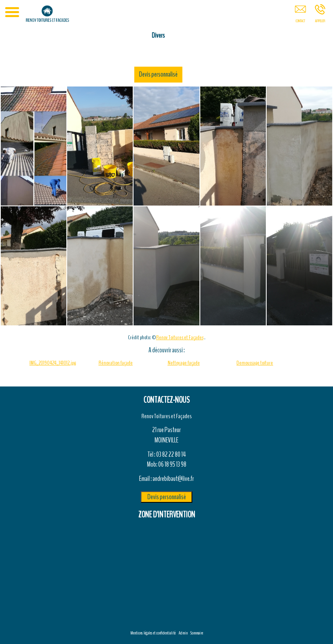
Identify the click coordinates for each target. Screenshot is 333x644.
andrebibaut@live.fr (173, 479)
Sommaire (197, 633)
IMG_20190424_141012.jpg (53, 363)
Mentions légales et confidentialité (153, 633)
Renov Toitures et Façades (180, 337)
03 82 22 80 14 (171, 454)
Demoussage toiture (255, 363)
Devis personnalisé (231, 74)
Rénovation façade (116, 363)
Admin (183, 633)
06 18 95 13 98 (172, 464)
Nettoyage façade (184, 363)
